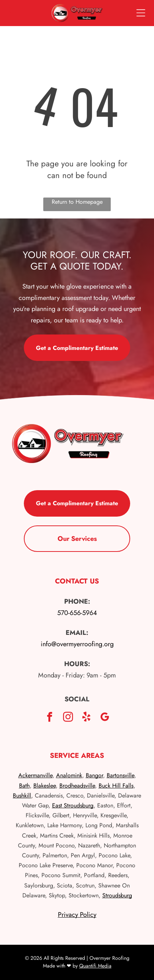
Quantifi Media (95, 966)
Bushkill (22, 795)
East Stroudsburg (73, 805)
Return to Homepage (77, 202)
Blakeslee (45, 786)
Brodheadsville (77, 786)
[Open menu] (141, 13)
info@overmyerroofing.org (77, 644)
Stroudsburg (117, 895)
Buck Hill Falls (116, 786)
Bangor (94, 775)
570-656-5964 (77, 613)
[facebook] (49, 718)
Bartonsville (120, 775)
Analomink (69, 775)
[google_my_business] (104, 718)
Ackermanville (35, 775)
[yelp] (86, 718)
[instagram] (68, 718)
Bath (24, 786)
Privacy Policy (77, 915)
